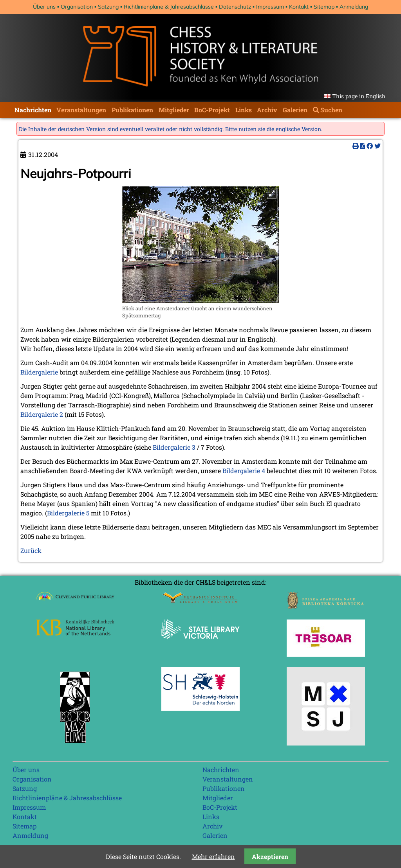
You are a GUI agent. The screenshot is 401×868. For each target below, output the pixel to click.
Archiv (267, 110)
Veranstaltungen (81, 110)
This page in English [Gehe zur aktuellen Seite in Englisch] (359, 96)
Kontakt (299, 7)
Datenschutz (235, 7)
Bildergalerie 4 (244, 471)
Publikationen (132, 110)
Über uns (44, 7)
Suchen (331, 110)
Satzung (108, 7)
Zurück (31, 550)
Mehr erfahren (213, 856)
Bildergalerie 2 (42, 414)
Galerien (295, 110)
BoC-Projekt (212, 110)
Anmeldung (354, 7)
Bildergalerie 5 (68, 513)
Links (244, 110)
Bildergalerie (39, 372)
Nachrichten (33, 110)
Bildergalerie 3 (174, 447)
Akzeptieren (270, 856)
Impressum (270, 7)
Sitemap (324, 7)
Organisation (77, 7)
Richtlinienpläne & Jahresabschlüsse (169, 7)
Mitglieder (174, 110)
